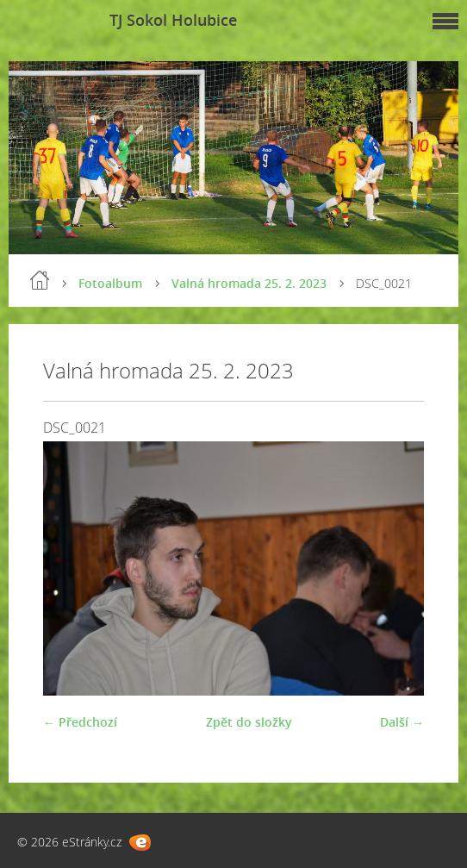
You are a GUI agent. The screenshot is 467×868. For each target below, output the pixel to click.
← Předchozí (80, 722)
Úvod (40, 280)
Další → (402, 722)
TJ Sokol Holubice (173, 20)
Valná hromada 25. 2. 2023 (249, 283)
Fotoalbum (110, 283)
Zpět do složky (249, 722)
